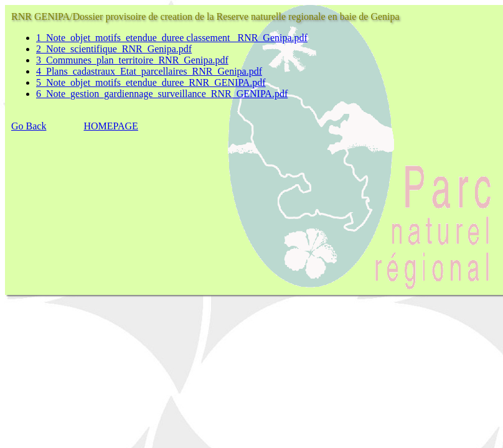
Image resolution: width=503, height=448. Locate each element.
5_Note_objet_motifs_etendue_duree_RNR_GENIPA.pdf (151, 82)
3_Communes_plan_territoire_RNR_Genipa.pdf (132, 60)
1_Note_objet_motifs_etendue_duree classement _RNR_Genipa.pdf (172, 38)
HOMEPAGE (110, 126)
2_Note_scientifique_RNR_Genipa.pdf (114, 49)
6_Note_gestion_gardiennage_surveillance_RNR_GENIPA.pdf (162, 94)
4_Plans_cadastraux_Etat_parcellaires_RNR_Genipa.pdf (149, 71)
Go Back (29, 126)
